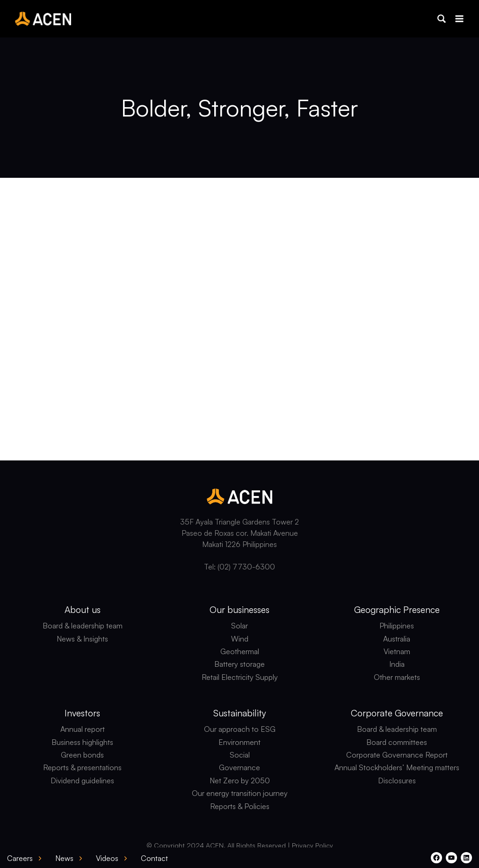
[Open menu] (459, 18)
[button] (442, 19)
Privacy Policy (312, 845)
